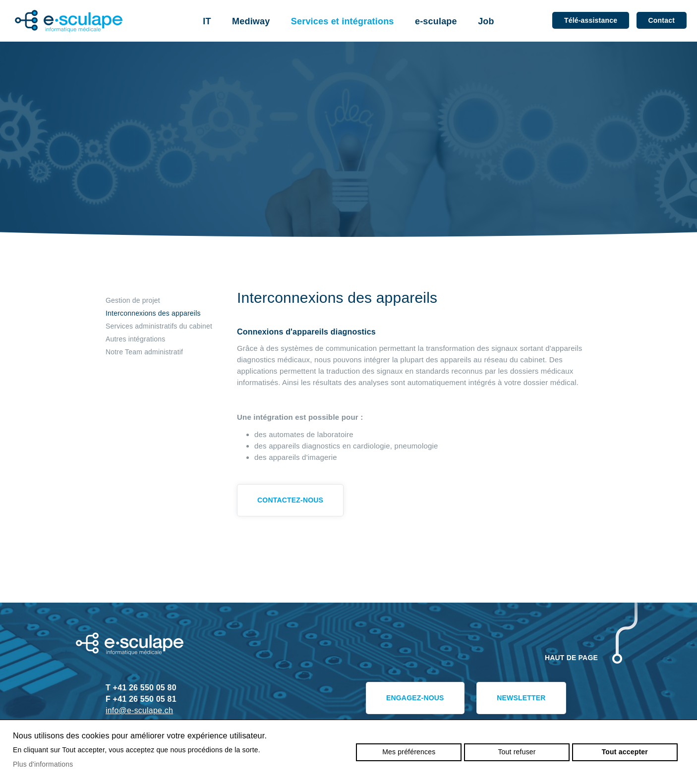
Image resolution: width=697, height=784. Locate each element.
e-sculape (436, 21)
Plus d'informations (43, 764)
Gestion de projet (133, 300)
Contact (662, 20)
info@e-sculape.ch (139, 710)
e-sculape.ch (69, 21)
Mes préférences (409, 752)
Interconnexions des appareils (153, 313)
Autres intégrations (135, 339)
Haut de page (571, 658)
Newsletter (521, 698)
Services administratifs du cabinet (159, 326)
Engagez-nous (415, 698)
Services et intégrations (343, 21)
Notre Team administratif (144, 352)
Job (486, 21)
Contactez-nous (290, 500)
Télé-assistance (591, 20)
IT (207, 21)
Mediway (251, 21)
